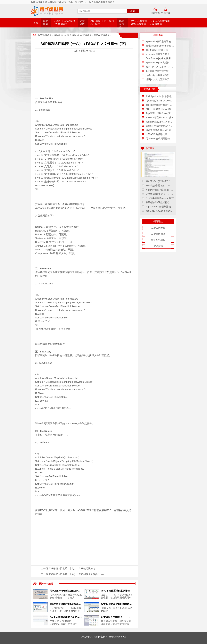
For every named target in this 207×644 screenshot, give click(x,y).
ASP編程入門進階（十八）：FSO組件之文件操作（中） (78, 574)
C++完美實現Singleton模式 (160, 198)
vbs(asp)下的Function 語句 (160, 118)
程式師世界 (44, 35)
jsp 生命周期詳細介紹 (157, 50)
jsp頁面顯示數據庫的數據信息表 (162, 75)
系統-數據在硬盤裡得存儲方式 (160, 202)
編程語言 (58, 35)
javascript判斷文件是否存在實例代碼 (165, 54)
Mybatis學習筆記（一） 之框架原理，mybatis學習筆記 (160, 194)
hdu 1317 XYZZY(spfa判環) (160, 211)
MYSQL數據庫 (139, 21)
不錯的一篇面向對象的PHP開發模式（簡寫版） (160, 190)
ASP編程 (95, 21)
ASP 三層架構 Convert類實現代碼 (160, 109)
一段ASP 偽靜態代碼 (156, 134)
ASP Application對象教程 (159, 96)
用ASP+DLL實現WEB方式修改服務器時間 (160, 181)
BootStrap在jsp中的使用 (158, 58)
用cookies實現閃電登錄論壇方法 (160, 139)
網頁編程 (72, 35)
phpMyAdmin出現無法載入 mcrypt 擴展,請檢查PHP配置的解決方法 (160, 207)
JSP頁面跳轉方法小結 (157, 71)
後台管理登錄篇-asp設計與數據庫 (160, 130)
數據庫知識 (121, 24)
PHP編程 (109, 21)
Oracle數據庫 (139, 24)
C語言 (57, 21)
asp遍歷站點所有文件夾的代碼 (160, 122)
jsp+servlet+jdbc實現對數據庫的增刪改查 (167, 63)
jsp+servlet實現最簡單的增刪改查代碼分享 (168, 41)
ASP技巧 (158, 246)
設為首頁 (155, 13)
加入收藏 (165, 13)
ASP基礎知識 (158, 234)
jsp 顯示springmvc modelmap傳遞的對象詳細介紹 (171, 46)
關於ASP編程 (101, 35)
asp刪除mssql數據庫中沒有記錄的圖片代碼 (160, 105)
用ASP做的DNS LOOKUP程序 (160, 101)
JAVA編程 (70, 21)
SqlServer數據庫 (160, 21)
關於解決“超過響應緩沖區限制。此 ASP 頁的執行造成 (160, 126)
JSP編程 (95, 24)
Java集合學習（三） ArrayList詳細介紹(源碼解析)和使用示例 (160, 186)
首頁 (36, 23)
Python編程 (60, 24)
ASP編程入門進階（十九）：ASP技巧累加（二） (74, 568)
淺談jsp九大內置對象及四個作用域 (163, 79)
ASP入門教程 (158, 228)
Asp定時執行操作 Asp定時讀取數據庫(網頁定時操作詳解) (160, 113)
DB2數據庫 (156, 24)
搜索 (133, 11)
